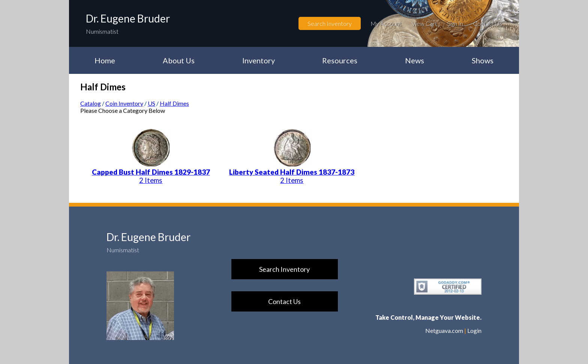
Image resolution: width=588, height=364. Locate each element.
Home (105, 60)
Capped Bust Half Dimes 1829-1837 (151, 172)
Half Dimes (174, 103)
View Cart (424, 23)
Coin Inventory (124, 103)
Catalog (91, 103)
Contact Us (488, 23)
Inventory (259, 60)
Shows (483, 60)
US (151, 103)
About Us (179, 60)
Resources (340, 60)
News (415, 60)
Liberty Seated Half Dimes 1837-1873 (292, 172)
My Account (386, 23)
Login (474, 330)
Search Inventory (330, 23)
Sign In (455, 23)
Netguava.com (444, 330)
